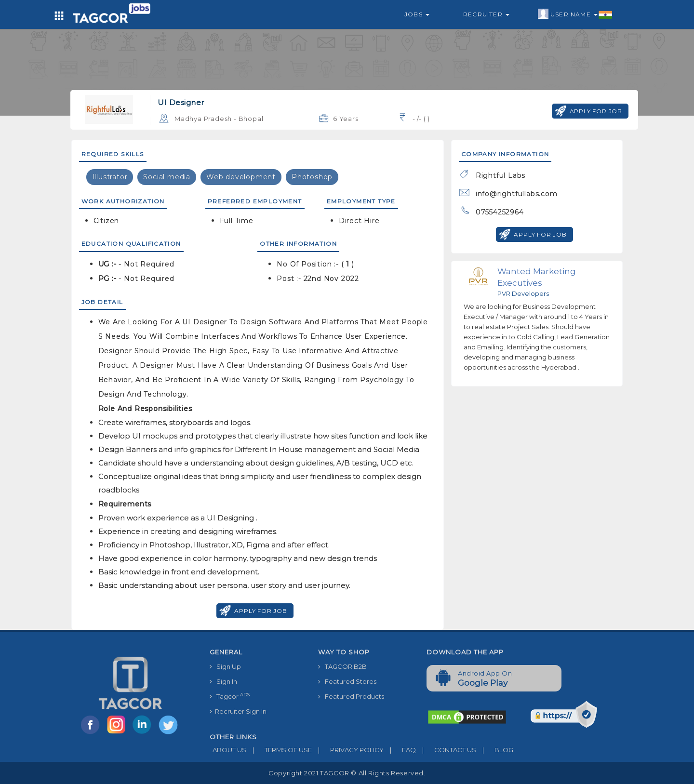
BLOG (495, 750)
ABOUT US (228, 750)
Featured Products (351, 696)
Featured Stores (347, 681)
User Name (575, 14)
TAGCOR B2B (342, 666)
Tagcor (230, 696)
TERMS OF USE (279, 750)
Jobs (417, 14)
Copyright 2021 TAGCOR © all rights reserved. (347, 773)
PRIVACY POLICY (348, 750)
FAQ (400, 750)
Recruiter (486, 14)
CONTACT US (446, 750)
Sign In (223, 681)
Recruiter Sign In (238, 711)
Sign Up (225, 666)
